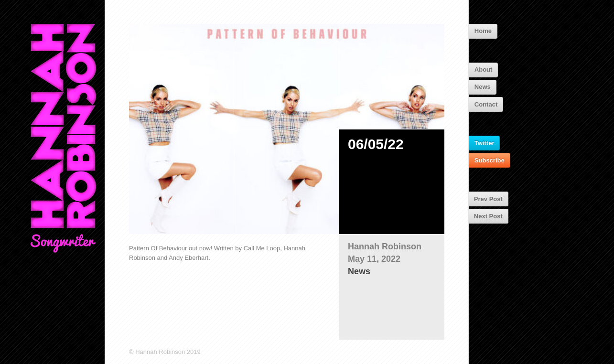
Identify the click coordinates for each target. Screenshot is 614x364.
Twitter (485, 143)
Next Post (488, 216)
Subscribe (490, 160)
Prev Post (488, 199)
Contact (486, 104)
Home (483, 31)
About (484, 70)
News (483, 87)
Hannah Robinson (385, 246)
